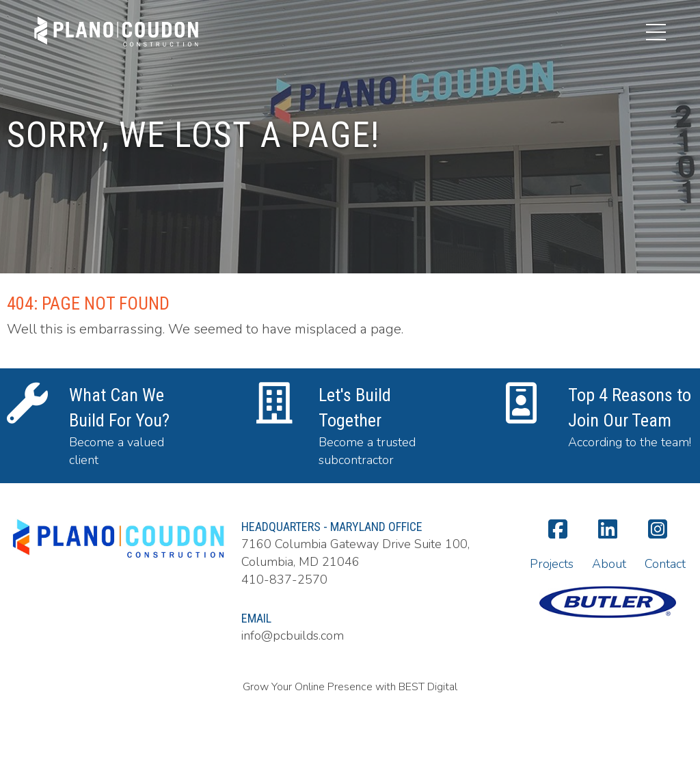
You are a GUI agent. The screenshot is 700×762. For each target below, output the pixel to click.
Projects (552, 564)
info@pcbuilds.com (293, 636)
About (609, 564)
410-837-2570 (284, 580)
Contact (665, 564)
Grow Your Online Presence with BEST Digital (350, 687)
